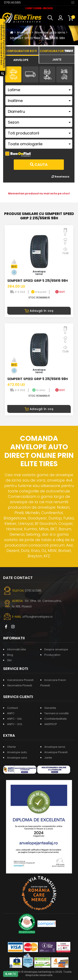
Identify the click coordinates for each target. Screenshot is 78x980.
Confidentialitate (56, 719)
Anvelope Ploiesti (56, 752)
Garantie (50, 708)
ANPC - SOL (15, 724)
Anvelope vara (17, 758)
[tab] (21, 59)
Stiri (9, 660)
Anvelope (24, 32)
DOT (60, 292)
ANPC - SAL (14, 719)
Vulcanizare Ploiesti (20, 680)
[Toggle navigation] (73, 2)
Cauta (39, 165)
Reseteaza (60, 177)
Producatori (52, 655)
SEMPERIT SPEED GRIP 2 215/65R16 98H (37, 38)
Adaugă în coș (39, 311)
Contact (12, 708)
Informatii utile (17, 649)
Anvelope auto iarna (50, 32)
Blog (10, 655)
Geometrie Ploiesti (20, 685)
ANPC (11, 713)
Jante (48, 758)
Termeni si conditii (56, 713)
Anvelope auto (17, 752)
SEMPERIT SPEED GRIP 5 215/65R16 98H (38, 281)
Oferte (11, 747)
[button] (51, 18)
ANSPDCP (51, 724)
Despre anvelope (56, 649)
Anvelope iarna (55, 747)
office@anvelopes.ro (38, 617)
